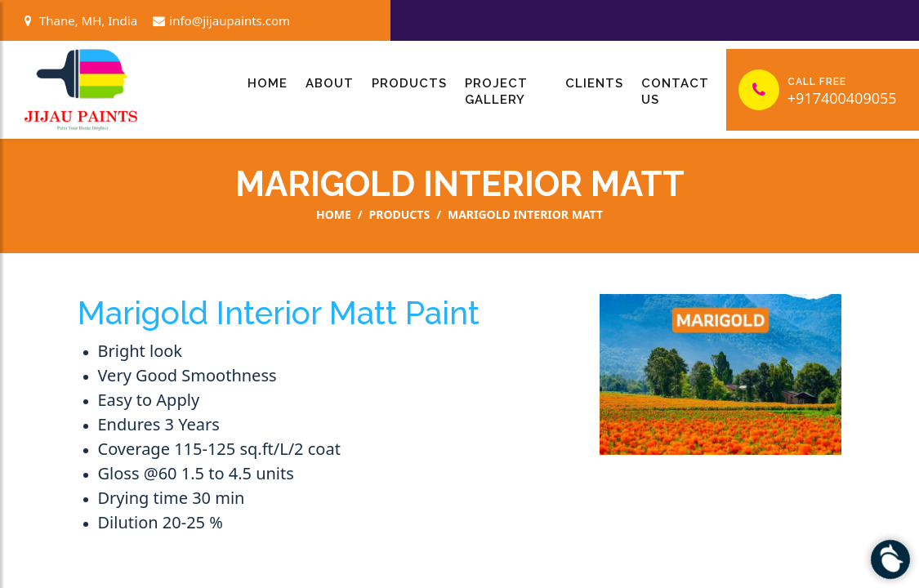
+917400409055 (842, 98)
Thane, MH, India (81, 20)
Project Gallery (496, 91)
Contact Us (675, 91)
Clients (594, 83)
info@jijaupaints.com (221, 20)
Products (409, 83)
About (330, 83)
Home (268, 83)
